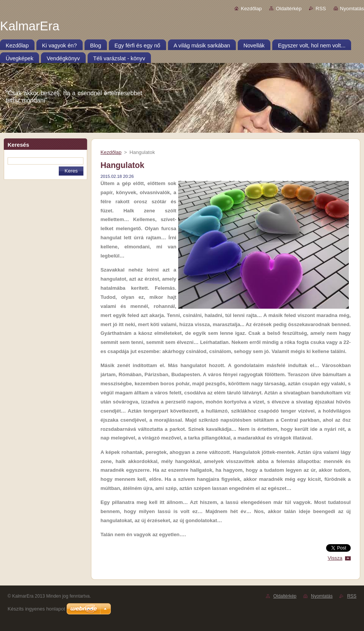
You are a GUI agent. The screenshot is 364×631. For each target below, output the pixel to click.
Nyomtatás (352, 9)
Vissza (335, 558)
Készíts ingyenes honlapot (36, 609)
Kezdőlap (251, 9)
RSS (321, 9)
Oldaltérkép (289, 9)
